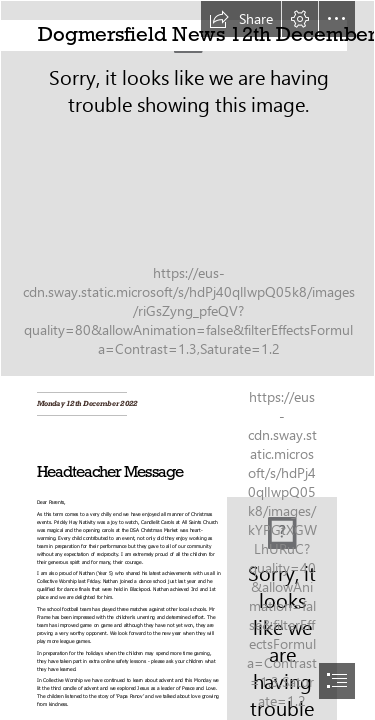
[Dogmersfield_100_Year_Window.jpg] (187, 188)
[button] (241, 19)
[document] (187, 360)
